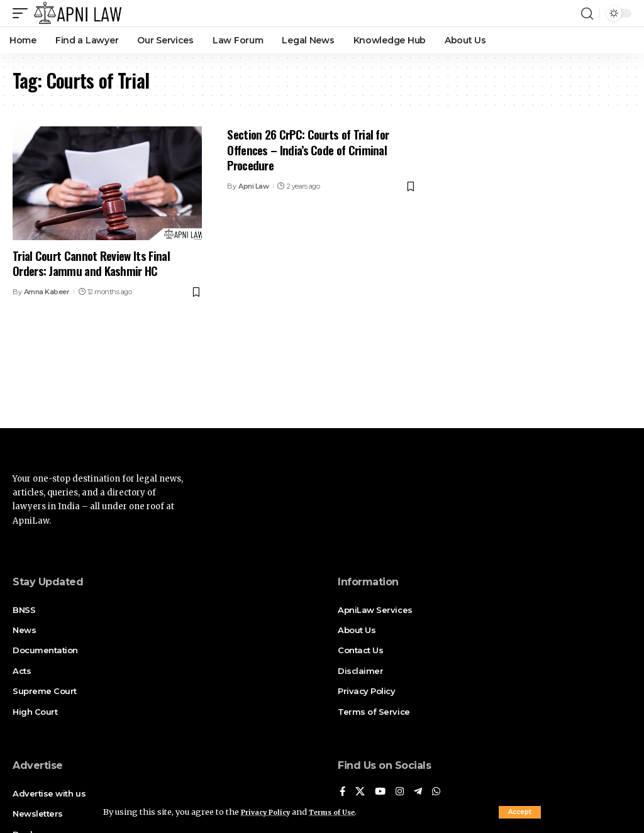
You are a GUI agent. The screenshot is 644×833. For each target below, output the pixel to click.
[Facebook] (343, 792)
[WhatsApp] (440, 792)
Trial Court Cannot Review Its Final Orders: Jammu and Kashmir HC (91, 263)
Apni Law (253, 186)
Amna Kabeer (47, 292)
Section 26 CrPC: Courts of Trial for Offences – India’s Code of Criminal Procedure (308, 149)
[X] (361, 792)
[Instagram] (402, 792)
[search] (587, 13)
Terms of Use (346, 812)
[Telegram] (421, 792)
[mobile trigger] (23, 13)
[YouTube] (382, 792)
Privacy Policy (270, 812)
